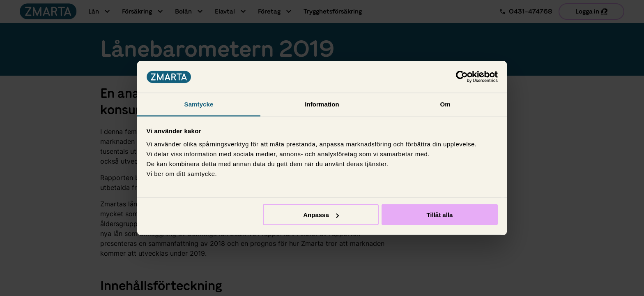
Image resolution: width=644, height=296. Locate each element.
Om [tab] (445, 104)
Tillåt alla (439, 215)
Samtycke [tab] (199, 104)
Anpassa (321, 215)
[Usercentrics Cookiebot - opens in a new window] (462, 77)
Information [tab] (322, 104)
